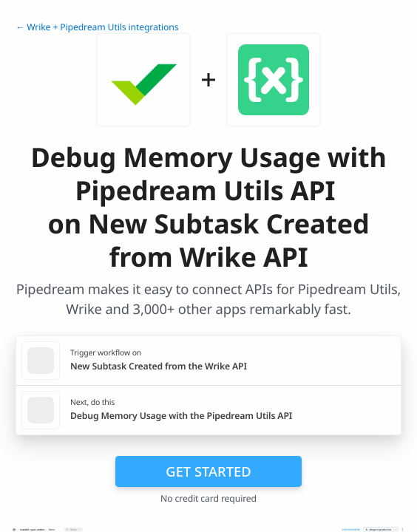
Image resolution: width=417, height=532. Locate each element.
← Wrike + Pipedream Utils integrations (97, 27)
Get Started (208, 471)
